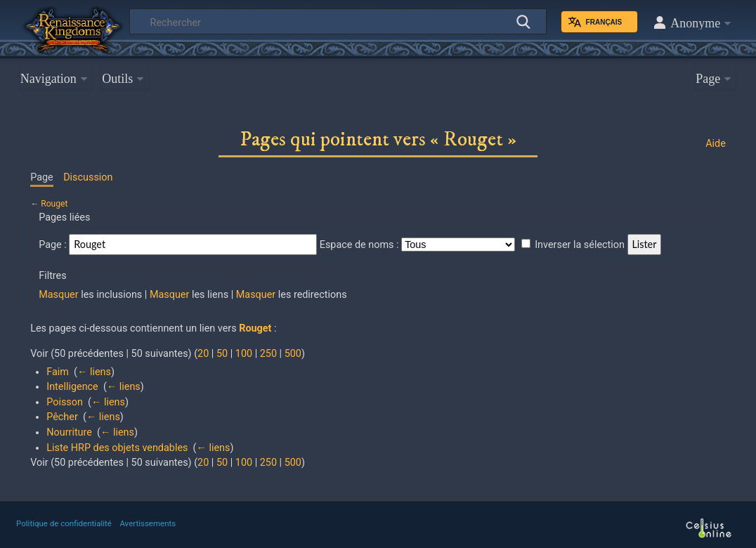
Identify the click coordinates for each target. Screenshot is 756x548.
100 (244, 354)
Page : (53, 245)
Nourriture (69, 432)
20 (203, 354)
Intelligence (72, 387)
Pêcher (62, 417)
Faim (58, 372)
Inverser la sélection (580, 245)
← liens (94, 372)
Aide (716, 144)
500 (293, 354)
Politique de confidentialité (64, 523)
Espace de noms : (359, 245)
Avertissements (148, 523)
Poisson (65, 402)
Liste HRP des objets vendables (117, 448)
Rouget (54, 204)
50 (222, 354)
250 (268, 354)
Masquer (58, 295)
